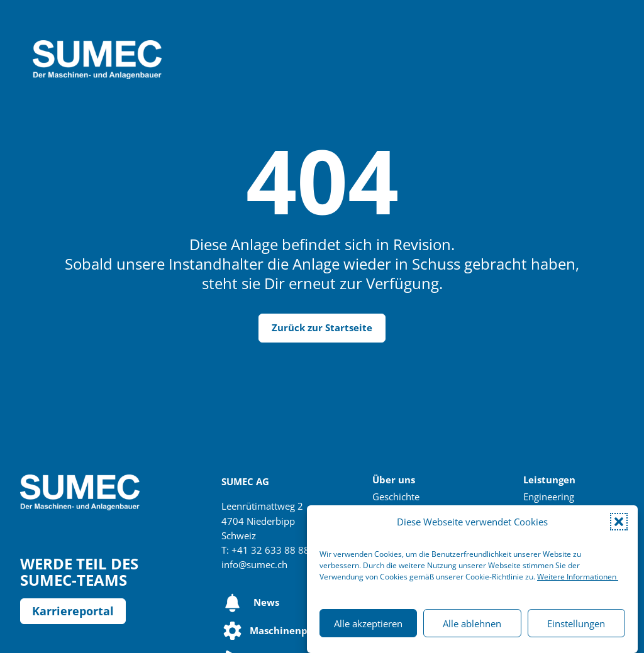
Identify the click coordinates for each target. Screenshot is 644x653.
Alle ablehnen (472, 623)
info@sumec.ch (254, 565)
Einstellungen (576, 623)
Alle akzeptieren (368, 623)
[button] (619, 522)
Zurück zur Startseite (322, 328)
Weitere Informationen (578, 577)
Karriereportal (73, 611)
